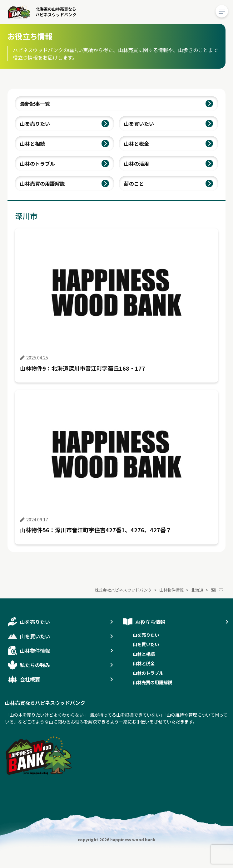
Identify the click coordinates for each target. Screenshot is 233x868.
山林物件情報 (35, 651)
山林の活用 (136, 163)
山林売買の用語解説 (42, 183)
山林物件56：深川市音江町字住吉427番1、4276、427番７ (96, 530)
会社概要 (30, 679)
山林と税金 (136, 144)
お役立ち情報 (150, 622)
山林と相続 (32, 144)
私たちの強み (35, 665)
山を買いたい (139, 124)
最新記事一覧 (35, 104)
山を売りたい (35, 124)
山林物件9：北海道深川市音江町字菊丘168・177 (83, 368)
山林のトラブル (37, 163)
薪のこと (134, 183)
